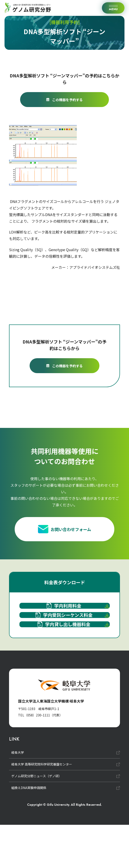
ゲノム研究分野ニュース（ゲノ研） (36, 819)
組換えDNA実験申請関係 (29, 831)
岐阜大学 (18, 796)
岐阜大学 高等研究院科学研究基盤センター (42, 807)
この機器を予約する (64, 100)
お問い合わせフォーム (64, 531)
